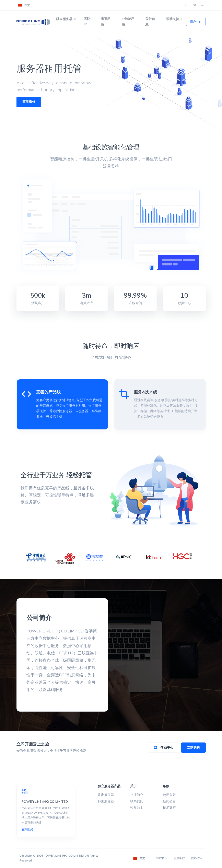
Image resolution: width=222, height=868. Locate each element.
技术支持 (169, 808)
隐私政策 (197, 858)
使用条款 (169, 795)
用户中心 (196, 22)
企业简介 (137, 795)
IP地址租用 (128, 22)
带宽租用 (106, 22)
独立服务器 (64, 19)
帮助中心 (161, 858)
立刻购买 (193, 748)
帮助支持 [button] (173, 19)
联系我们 (137, 801)
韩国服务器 (106, 801)
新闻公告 (169, 801)
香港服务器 (106, 795)
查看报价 (29, 102)
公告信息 (150, 22)
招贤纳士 (137, 808)
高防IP (87, 22)
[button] (24, 5)
